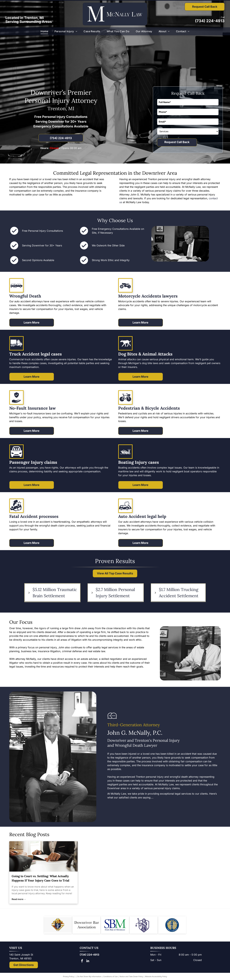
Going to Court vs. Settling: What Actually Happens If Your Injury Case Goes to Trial (40, 878)
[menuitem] (44, 31)
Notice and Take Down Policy (131, 978)
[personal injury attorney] (43, 856)
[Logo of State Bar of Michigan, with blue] (115, 926)
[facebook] (82, 963)
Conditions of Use (110, 978)
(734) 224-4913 (210, 21)
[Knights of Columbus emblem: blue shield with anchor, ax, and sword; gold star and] (58, 926)
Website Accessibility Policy (156, 978)
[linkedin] (88, 963)
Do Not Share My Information (89, 978)
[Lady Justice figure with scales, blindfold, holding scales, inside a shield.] (144, 926)
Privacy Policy (68, 978)
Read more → (19, 899)
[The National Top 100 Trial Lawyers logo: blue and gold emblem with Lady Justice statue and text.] (172, 926)
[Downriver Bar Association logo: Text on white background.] (86, 926)
